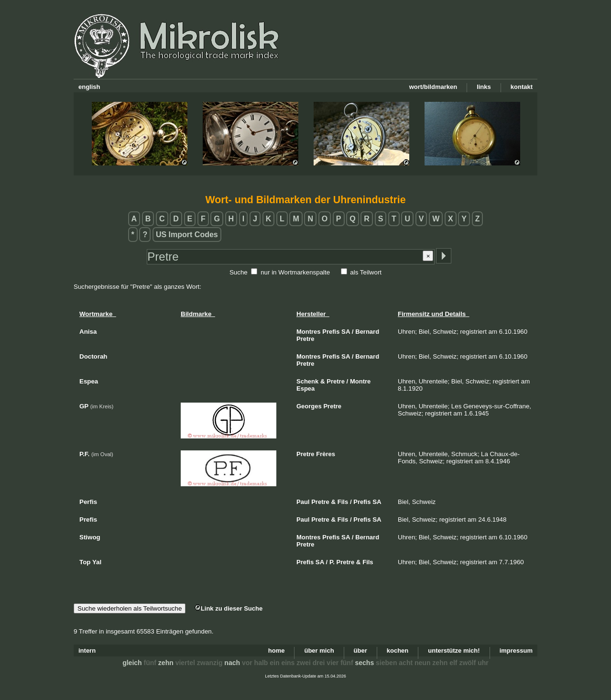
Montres (309, 332)
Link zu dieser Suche (229, 608)
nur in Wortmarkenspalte (295, 272)
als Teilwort (366, 272)
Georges (309, 406)
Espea (305, 388)
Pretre (305, 339)
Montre (360, 381)
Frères (326, 454)
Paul (303, 502)
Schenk (307, 381)
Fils (343, 502)
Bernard (367, 332)
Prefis (331, 332)
